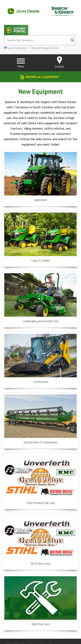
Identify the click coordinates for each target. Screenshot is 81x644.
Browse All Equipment (43, 77)
